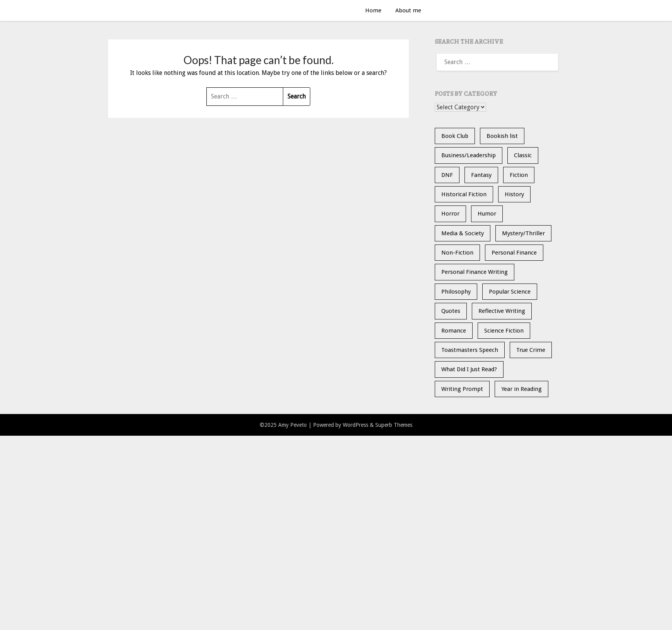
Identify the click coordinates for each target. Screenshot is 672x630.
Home (373, 10)
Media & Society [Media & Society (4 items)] (463, 233)
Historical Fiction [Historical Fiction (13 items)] (464, 194)
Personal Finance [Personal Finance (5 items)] (514, 253)
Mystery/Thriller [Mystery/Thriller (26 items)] (523, 233)
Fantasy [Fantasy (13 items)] (481, 175)
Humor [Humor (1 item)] (487, 214)
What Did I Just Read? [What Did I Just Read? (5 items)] (469, 369)
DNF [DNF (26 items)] (447, 175)
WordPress (356, 425)
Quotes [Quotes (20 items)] (451, 311)
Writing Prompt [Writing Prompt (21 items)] (462, 389)
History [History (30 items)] (514, 194)
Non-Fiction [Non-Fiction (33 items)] (457, 253)
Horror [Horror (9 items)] (450, 214)
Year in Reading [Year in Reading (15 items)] (521, 389)
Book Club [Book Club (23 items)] (455, 136)
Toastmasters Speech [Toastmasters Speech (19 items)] (470, 350)
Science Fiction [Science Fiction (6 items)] (504, 331)
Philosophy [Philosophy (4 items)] (456, 292)
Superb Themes (394, 425)
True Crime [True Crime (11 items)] (531, 350)
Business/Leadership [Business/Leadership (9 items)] (469, 155)
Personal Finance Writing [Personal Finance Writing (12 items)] (475, 272)
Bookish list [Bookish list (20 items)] (502, 136)
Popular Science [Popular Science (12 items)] (510, 292)
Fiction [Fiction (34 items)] (519, 175)
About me (408, 10)
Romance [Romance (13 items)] (454, 331)
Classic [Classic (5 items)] (523, 155)
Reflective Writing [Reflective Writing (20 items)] (502, 311)
